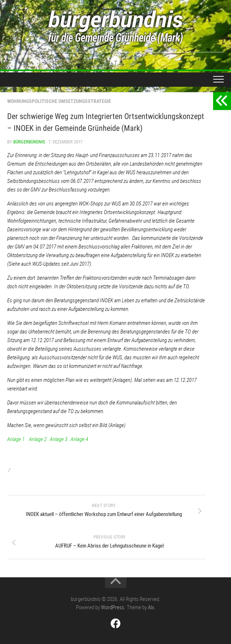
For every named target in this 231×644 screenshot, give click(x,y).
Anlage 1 (16, 439)
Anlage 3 (59, 439)
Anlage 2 (38, 439)
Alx (151, 607)
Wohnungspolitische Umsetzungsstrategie (59, 101)
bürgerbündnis (29, 142)
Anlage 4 (79, 439)
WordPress (113, 607)
